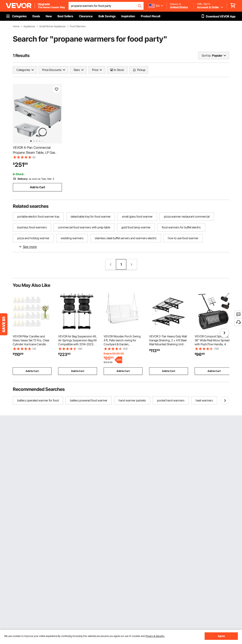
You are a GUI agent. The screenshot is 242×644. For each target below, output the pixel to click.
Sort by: (206, 55)
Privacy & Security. (155, 636)
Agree (221, 636)
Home (16, 26)
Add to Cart (37, 187)
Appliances (29, 26)
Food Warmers (78, 26)
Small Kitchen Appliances (52, 26)
